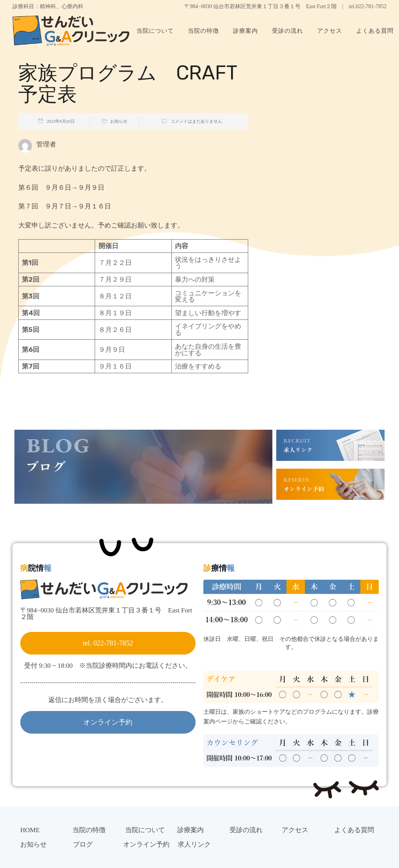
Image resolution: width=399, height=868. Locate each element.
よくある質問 (354, 830)
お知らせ (119, 121)
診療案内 (245, 31)
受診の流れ (288, 31)
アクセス (330, 31)
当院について (155, 31)
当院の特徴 (203, 31)
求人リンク (194, 844)
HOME (30, 830)
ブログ (83, 844)
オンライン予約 (146, 844)
